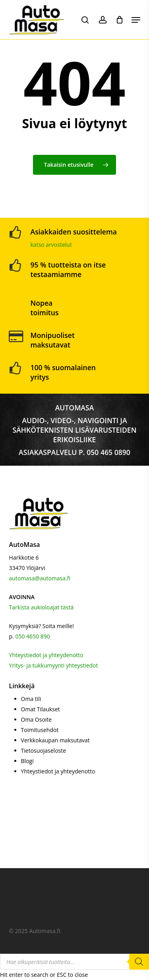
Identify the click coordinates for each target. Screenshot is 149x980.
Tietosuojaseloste (44, 751)
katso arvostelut (51, 245)
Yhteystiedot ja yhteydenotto (46, 655)
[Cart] (120, 20)
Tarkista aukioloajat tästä (42, 607)
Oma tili (31, 699)
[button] (136, 20)
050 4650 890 (32, 636)
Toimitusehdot (40, 730)
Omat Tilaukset (41, 709)
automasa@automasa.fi (40, 578)
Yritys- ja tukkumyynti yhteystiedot (54, 665)
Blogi (27, 761)
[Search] (139, 962)
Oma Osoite (37, 719)
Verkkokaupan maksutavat (55, 740)
